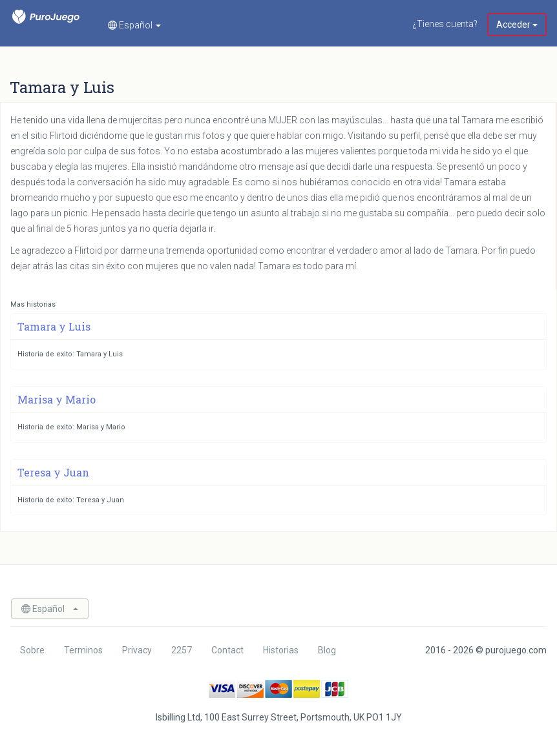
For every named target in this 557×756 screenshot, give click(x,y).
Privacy (137, 650)
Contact (227, 650)
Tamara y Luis (54, 326)
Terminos (83, 650)
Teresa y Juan (53, 472)
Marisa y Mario (57, 399)
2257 (182, 650)
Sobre (32, 650)
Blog (327, 650)
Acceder (517, 25)
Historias (281, 650)
